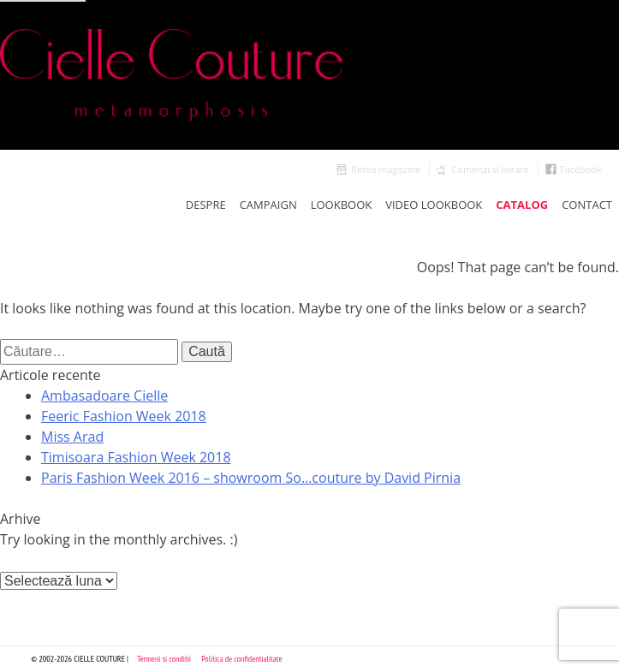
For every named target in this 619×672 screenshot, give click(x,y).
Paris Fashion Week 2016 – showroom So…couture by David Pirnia (251, 478)
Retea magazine (386, 169)
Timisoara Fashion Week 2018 (136, 457)
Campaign (268, 205)
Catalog (522, 205)
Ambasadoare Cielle (104, 395)
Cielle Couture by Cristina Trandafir (309, 75)
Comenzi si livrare (490, 169)
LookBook (342, 205)
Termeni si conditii (164, 659)
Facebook (581, 169)
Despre (206, 205)
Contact (587, 205)
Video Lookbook (434, 205)
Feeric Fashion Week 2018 (124, 416)
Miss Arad (72, 437)
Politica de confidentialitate (242, 659)
